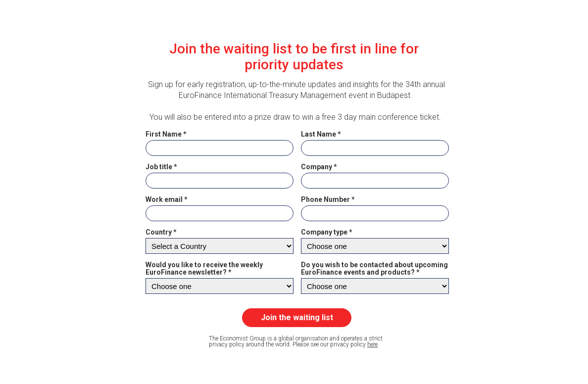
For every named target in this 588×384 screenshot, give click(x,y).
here (372, 344)
